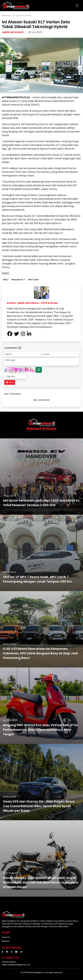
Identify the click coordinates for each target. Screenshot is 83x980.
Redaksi (6, 941)
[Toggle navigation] (77, 5)
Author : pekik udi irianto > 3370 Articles (32, 303)
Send (10, 382)
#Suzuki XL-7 (18, 280)
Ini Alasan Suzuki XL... (23, 16)
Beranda (7, 16)
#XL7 (6, 280)
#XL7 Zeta (33, 280)
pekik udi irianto (13, 32)
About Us (6, 937)
